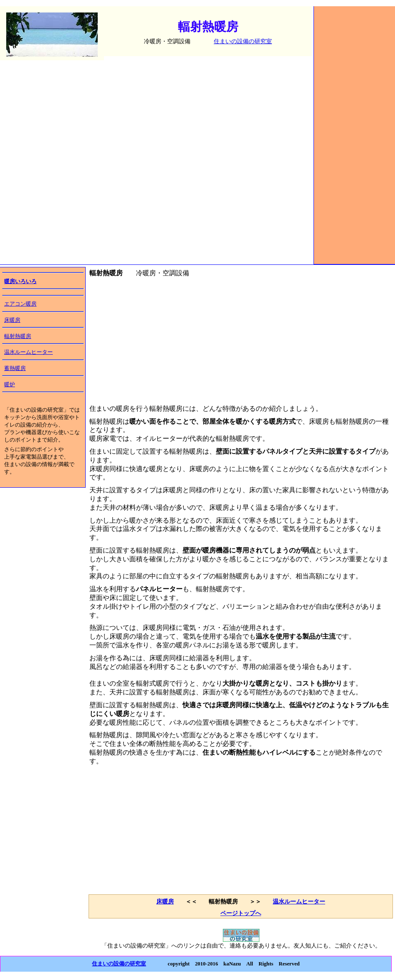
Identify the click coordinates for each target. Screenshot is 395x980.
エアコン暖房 (20, 304)
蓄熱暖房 (15, 368)
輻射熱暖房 (18, 336)
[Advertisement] (355, 141)
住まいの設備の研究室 (243, 41)
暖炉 (10, 385)
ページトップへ (241, 913)
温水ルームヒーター (28, 352)
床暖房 (12, 320)
